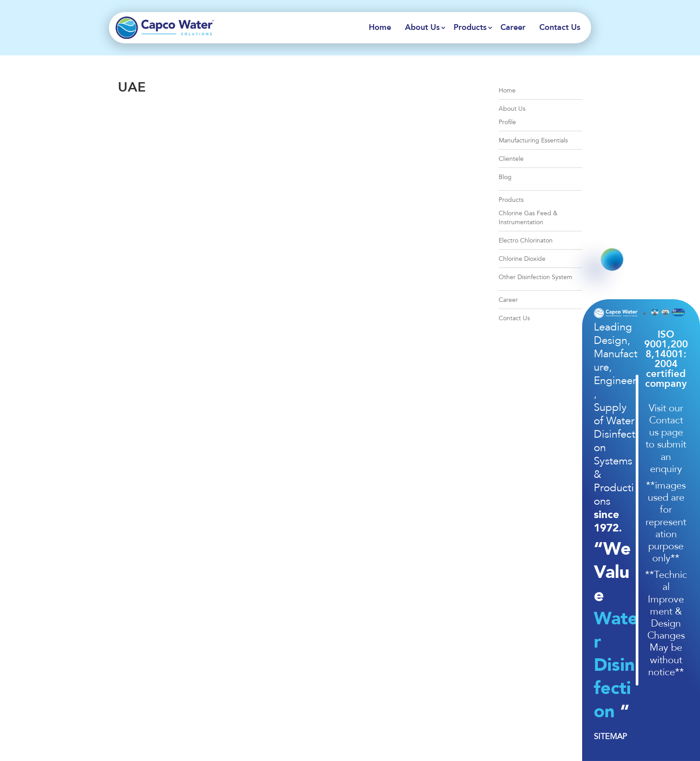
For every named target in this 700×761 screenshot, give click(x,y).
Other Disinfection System (535, 277)
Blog (505, 177)
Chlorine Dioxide (522, 259)
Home (380, 28)
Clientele (511, 159)
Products (470, 28)
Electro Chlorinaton (526, 240)
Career (513, 28)
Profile (507, 122)
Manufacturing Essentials (533, 140)
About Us (422, 28)
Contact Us (560, 28)
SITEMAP (610, 736)
